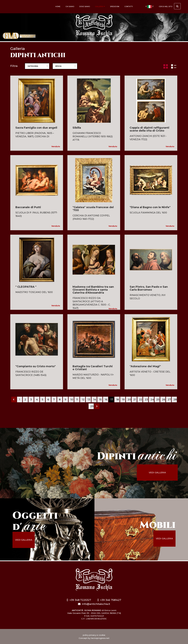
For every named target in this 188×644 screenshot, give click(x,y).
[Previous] (14, 399)
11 (77, 399)
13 (89, 399)
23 (146, 399)
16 (106, 399)
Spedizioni (115, 7)
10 (72, 399)
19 (123, 399)
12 (83, 399)
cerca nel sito (170, 6)
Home (58, 7)
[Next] (97, 406)
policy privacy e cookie (94, 635)
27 (169, 399)
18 (117, 399)
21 (135, 399)
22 (141, 399)
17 (112, 399)
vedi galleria (158, 473)
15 (100, 399)
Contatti (129, 7)
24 (152, 399)
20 (129, 399)
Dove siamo (85, 7)
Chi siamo (70, 7)
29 (92, 406)
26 (164, 399)
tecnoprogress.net (100, 638)
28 (175, 399)
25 (158, 399)
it (150, 7)
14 (95, 399)
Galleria (100, 7)
